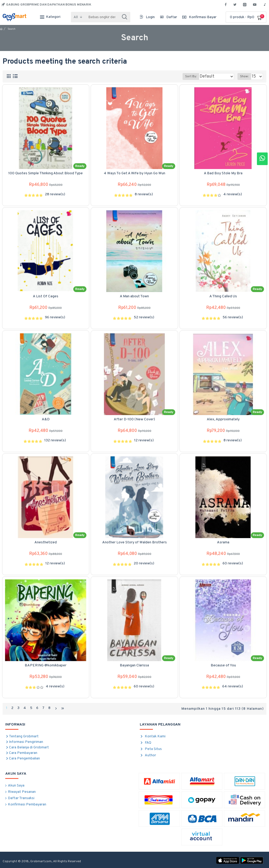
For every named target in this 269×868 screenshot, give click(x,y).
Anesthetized (46, 542)
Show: (246, 76)
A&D (46, 419)
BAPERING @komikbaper (46, 665)
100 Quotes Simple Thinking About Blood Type (46, 173)
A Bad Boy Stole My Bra (223, 173)
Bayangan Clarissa (134, 665)
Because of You (223, 665)
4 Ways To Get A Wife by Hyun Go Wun (134, 173)
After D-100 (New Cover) (134, 419)
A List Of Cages (46, 296)
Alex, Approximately (223, 419)
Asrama (223, 542)
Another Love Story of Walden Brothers (134, 542)
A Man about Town (134, 296)
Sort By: (196, 76)
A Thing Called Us (223, 296)
